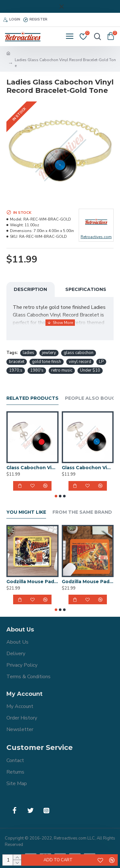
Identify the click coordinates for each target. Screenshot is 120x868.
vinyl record (80, 362)
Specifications (86, 289)
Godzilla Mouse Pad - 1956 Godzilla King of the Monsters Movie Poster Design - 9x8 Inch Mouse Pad (32, 582)
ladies (28, 353)
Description (30, 289)
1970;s (16, 370)
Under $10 (90, 370)
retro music (62, 370)
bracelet (17, 362)
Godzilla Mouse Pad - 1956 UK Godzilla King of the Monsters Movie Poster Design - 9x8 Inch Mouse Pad (88, 582)
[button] (56, 496)
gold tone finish (47, 362)
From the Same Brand (82, 512)
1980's (37, 370)
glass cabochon (79, 353)
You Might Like (26, 512)
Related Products (32, 398)
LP (101, 362)
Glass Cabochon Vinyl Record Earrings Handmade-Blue (88, 468)
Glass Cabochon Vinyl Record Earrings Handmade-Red (32, 468)
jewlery (49, 353)
